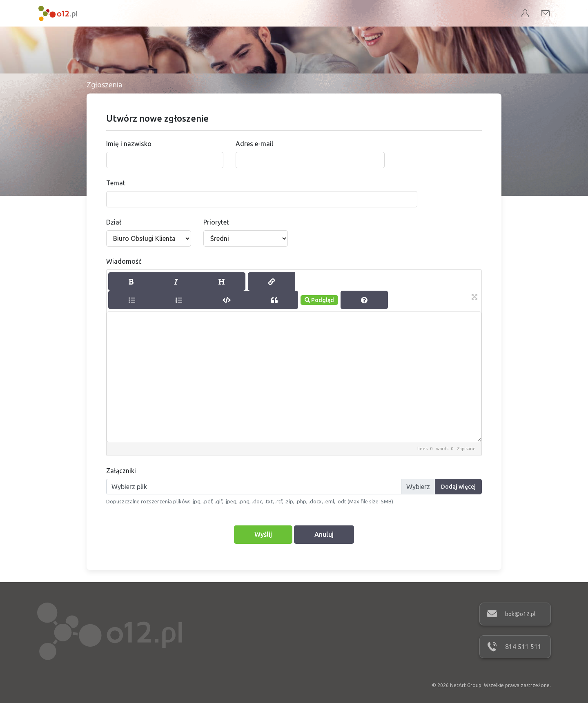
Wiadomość (124, 261)
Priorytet (216, 222)
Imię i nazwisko (129, 144)
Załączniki (121, 471)
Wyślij (263, 534)
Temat (116, 183)
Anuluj (324, 534)
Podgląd (319, 300)
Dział (114, 222)
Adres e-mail (254, 144)
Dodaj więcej (458, 487)
